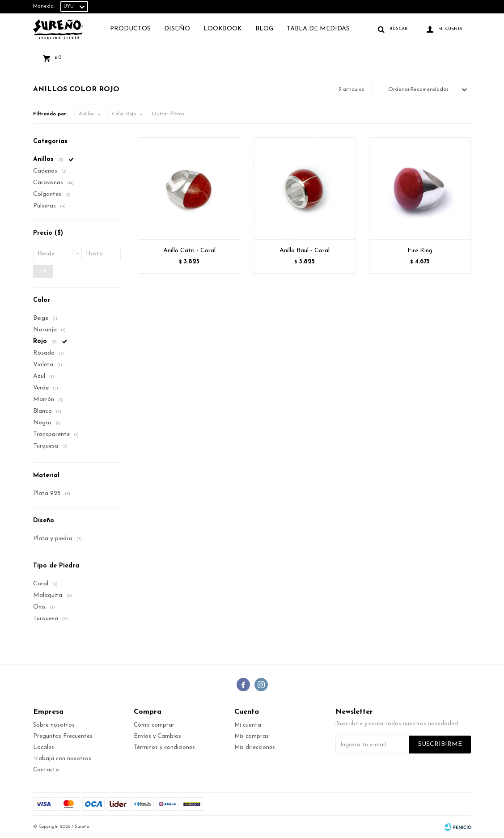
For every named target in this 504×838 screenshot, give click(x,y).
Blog (264, 29)
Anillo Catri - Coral (189, 251)
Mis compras (252, 736)
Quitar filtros (168, 114)
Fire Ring (420, 251)
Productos (130, 29)
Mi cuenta (248, 725)
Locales (44, 747)
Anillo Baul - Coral (305, 251)
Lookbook (223, 29)
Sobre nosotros (54, 725)
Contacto (46, 770)
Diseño (177, 29)
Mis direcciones (255, 747)
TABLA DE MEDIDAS (318, 29)
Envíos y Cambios (157, 736)
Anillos (86, 114)
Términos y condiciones (164, 747)
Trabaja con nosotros (62, 759)
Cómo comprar (154, 725)
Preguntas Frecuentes (63, 736)
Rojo (124, 114)
